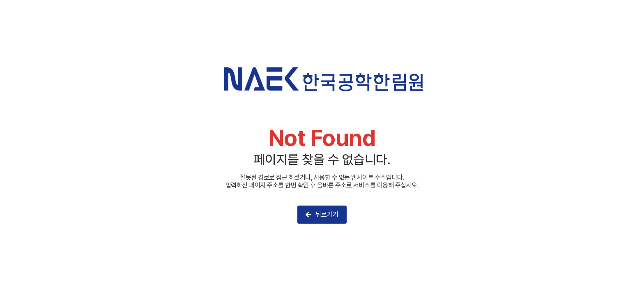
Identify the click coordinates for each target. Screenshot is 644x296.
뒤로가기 (322, 215)
